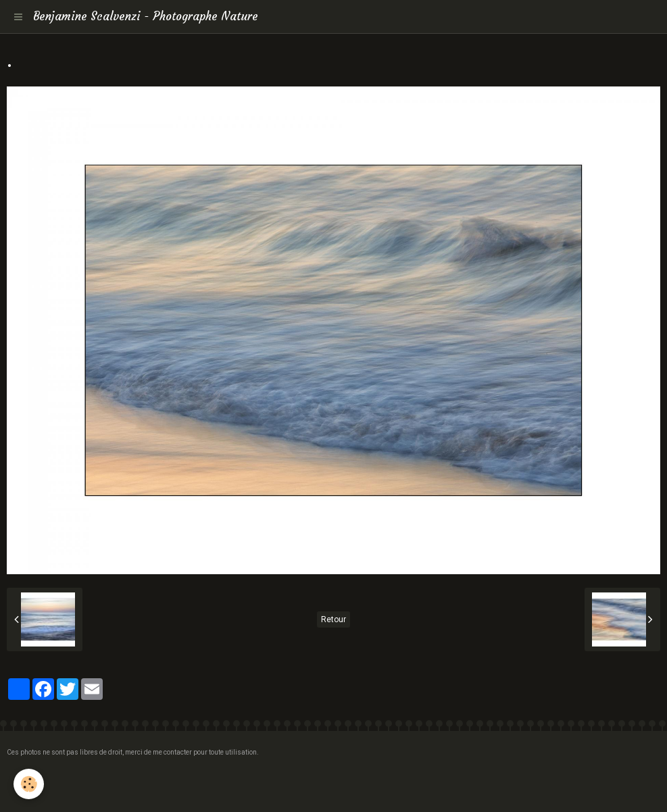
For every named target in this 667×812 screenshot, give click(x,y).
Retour (333, 619)
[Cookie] (29, 784)
